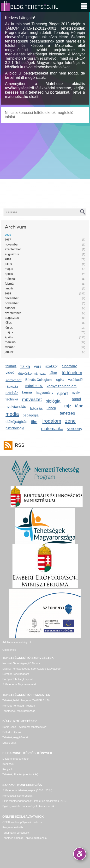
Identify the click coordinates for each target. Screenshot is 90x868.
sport (63, 393)
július (8, 264)
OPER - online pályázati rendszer (22, 822)
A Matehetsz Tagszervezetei (19, 684)
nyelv (76, 393)
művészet (32, 399)
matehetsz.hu (17, 97)
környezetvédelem (62, 386)
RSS (18, 445)
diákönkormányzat (32, 373)
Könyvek (8, 769)
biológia (53, 401)
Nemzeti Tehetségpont (16, 674)
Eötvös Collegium (39, 380)
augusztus (12, 254)
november (12, 244)
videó (10, 372)
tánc (79, 406)
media (12, 414)
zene (70, 421)
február (10, 284)
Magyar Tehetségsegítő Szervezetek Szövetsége (31, 669)
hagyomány (45, 393)
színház (12, 393)
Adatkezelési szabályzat (17, 642)
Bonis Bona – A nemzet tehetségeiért (24, 727)
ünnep (51, 408)
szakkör (52, 366)
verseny (75, 429)
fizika (25, 367)
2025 (8, 235)
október (10, 308)
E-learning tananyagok (16, 759)
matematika (52, 429)
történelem (72, 373)
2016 (8, 259)
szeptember (13, 249)
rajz (68, 406)
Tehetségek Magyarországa (19, 711)
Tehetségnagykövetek (15, 737)
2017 (8, 240)
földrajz (11, 366)
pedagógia (31, 415)
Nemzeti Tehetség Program (19, 706)
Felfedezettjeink (12, 732)
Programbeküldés (13, 827)
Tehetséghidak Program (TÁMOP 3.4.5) (26, 700)
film (34, 422)
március (10, 279)
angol (77, 399)
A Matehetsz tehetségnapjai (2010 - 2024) (27, 790)
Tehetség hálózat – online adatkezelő (24, 838)
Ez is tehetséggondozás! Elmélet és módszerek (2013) (35, 801)
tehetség (67, 413)
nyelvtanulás (16, 407)
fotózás (36, 408)
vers (38, 366)
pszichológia (15, 428)
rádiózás (12, 386)
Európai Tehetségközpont (18, 679)
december (12, 298)
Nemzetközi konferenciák (17, 796)
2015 (8, 293)
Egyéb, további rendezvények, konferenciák (28, 806)
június (9, 327)
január (9, 288)
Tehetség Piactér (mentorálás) (20, 774)
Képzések (8, 764)
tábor (53, 373)
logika (60, 380)
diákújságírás (16, 422)
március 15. (34, 386)
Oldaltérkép (9, 650)
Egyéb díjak (9, 743)
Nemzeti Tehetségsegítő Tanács (21, 663)
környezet (14, 380)
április (9, 274)
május (9, 269)
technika (12, 399)
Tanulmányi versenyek (16, 833)
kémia (27, 392)
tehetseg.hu (39, 92)
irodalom (52, 421)
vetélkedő (75, 380)
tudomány (69, 366)
